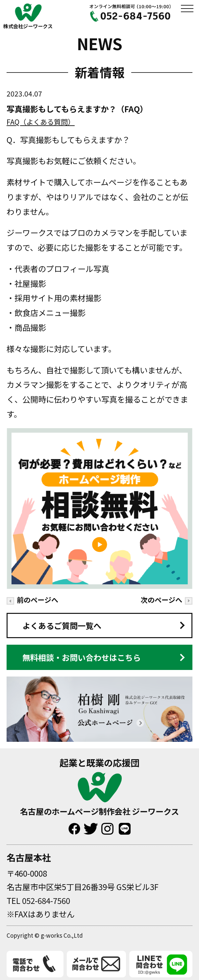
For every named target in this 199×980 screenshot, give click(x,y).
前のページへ (32, 600)
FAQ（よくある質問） (41, 122)
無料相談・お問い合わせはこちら (82, 657)
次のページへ (167, 600)
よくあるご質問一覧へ (62, 626)
